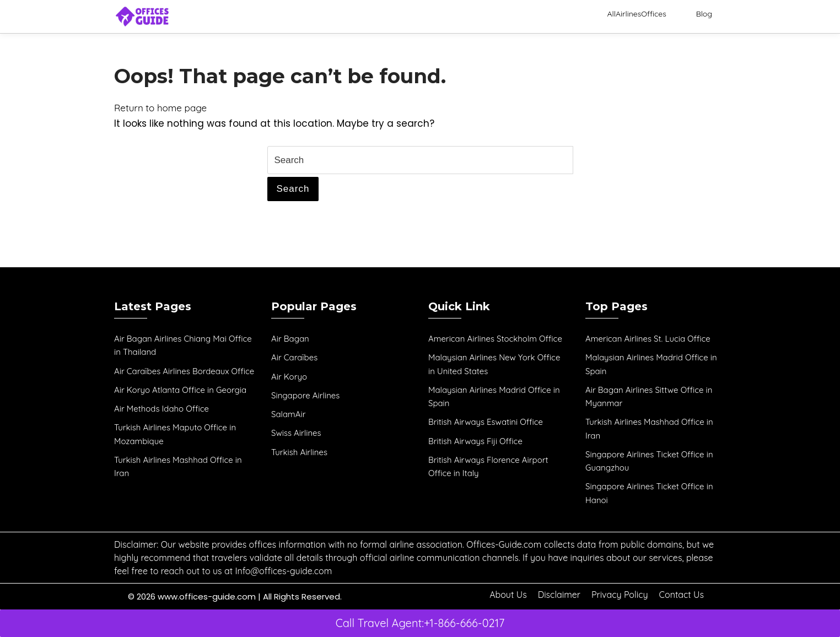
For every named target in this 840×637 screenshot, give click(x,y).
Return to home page (160, 108)
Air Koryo (289, 377)
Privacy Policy (620, 595)
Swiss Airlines (296, 433)
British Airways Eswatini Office (486, 422)
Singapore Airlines (305, 395)
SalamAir (288, 414)
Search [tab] (293, 189)
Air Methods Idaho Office (161, 409)
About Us (508, 595)
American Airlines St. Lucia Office (648, 339)
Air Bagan (290, 339)
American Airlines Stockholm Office (495, 339)
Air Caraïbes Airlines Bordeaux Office (184, 371)
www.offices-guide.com (207, 596)
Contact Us (682, 595)
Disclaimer (559, 595)
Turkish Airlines (299, 452)
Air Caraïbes (294, 357)
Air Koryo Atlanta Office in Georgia (180, 390)
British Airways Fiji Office (475, 441)
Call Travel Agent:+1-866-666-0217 (420, 623)
